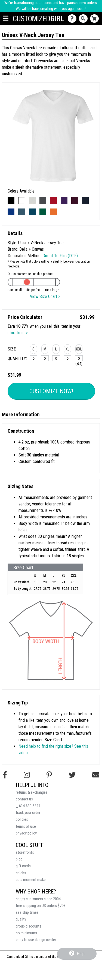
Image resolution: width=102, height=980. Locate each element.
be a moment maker (31, 880)
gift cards (23, 866)
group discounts (29, 926)
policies (22, 820)
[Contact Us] (73, 19)
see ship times (27, 913)
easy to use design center (36, 940)
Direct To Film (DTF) (60, 256)
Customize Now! (51, 391)
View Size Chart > (45, 297)
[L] (56, 358)
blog (19, 859)
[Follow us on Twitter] (72, 775)
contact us (24, 799)
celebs (21, 873)
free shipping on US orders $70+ (41, 906)
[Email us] (96, 775)
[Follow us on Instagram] (27, 775)
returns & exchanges (32, 792)
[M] (45, 358)
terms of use (26, 827)
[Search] (84, 19)
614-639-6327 (28, 806)
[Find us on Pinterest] (49, 775)
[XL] (67, 358)
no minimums (26, 933)
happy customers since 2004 (38, 899)
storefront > (18, 333)
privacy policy (26, 833)
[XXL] (79, 358)
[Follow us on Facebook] (5, 775)
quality (21, 919)
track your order (28, 813)
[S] (33, 358)
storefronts (25, 852)
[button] (33, 350)
